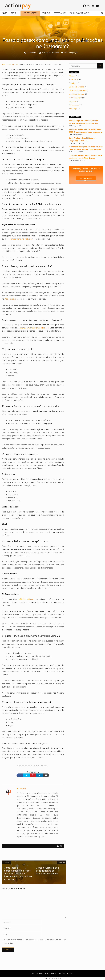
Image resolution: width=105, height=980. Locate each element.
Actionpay (31, 53)
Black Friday (74, 80)
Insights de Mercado (77, 94)
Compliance (73, 83)
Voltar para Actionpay (79, 13)
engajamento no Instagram (22, 239)
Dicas (16, 13)
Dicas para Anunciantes (78, 91)
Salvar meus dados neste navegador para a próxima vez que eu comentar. (35, 941)
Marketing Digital (30, 13)
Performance (60, 13)
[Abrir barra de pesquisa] (102, 13)
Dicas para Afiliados (76, 87)
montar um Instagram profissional (35, 328)
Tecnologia (73, 109)
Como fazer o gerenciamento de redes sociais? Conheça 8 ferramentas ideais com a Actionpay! (18, 873)
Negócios (72, 101)
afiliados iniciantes (27, 599)
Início (5, 13)
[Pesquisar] (100, 66)
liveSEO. (70, 974)
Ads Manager (10, 299)
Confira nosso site (86, 179)
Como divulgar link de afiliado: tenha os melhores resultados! (47, 871)
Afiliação (46, 13)
